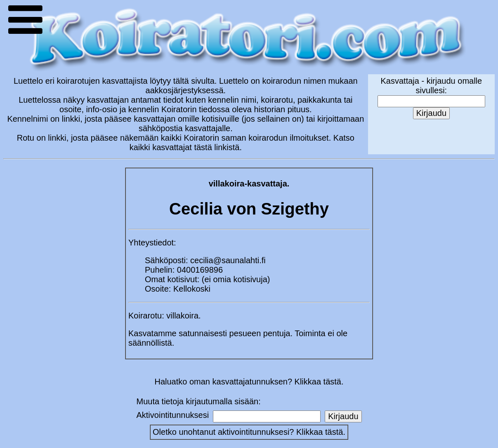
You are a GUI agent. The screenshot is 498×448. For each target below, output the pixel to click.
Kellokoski (192, 289)
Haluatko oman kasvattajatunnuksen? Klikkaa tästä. (249, 382)
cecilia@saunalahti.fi (228, 260)
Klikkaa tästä (320, 432)
